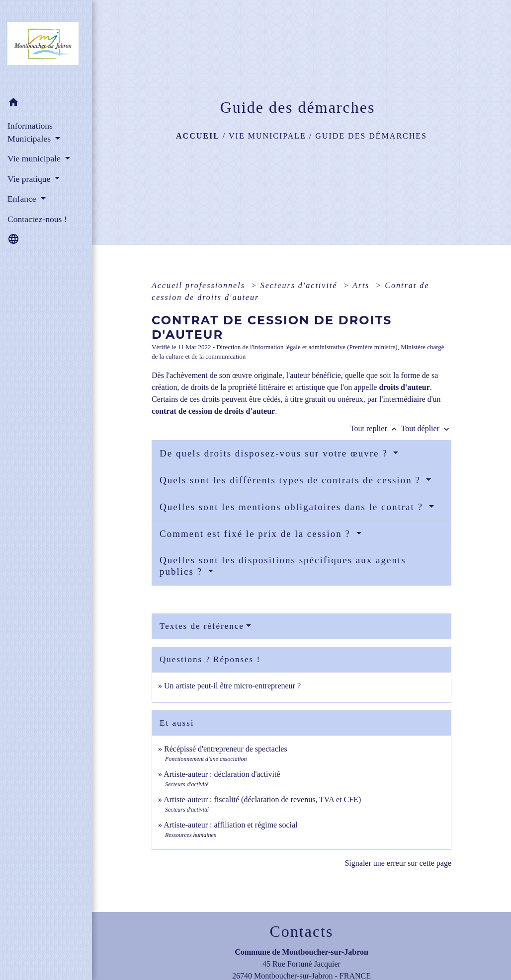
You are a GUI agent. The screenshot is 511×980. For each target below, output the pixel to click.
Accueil (198, 136)
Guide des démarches (371, 136)
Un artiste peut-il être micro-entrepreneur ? (232, 686)
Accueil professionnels (200, 285)
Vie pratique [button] (30, 179)
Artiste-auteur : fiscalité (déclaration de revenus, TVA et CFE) (262, 799)
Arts (363, 285)
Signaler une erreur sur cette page (398, 863)
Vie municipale (267, 136)
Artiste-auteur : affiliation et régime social (230, 825)
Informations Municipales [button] (30, 132)
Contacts (302, 931)
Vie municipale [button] (35, 158)
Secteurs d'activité (300, 285)
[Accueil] (46, 46)
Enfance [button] (23, 199)
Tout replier (376, 428)
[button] (46, 104)
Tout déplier (426, 428)
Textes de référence (202, 626)
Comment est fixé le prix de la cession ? (257, 534)
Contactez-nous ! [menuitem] (37, 219)
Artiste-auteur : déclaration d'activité (222, 774)
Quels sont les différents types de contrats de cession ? (292, 480)
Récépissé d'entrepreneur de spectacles (226, 749)
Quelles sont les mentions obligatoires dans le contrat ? (293, 507)
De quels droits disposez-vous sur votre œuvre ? (275, 453)
